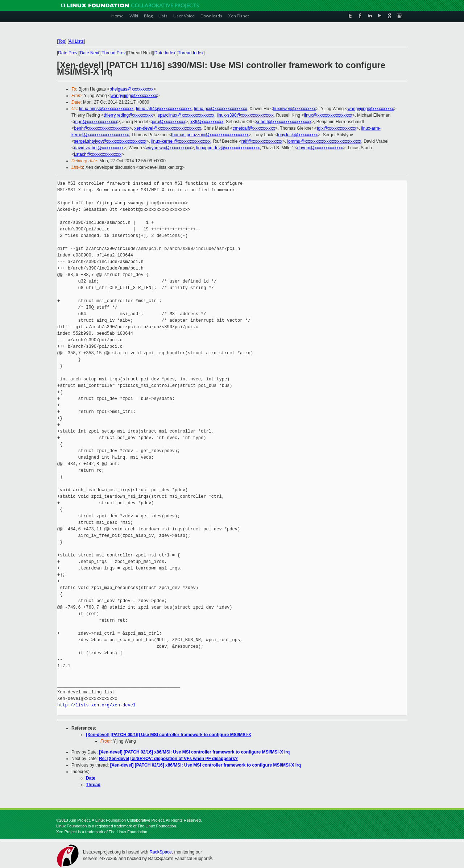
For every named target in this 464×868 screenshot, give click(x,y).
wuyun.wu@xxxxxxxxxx (169, 148)
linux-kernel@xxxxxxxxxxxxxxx (181, 141)
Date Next (89, 53)
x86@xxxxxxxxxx (207, 122)
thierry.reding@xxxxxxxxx (128, 115)
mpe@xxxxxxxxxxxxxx (96, 122)
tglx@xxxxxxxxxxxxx (337, 128)
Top (61, 41)
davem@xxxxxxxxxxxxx (320, 148)
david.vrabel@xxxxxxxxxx (99, 148)
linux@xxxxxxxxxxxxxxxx (328, 115)
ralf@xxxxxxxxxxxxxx (262, 141)
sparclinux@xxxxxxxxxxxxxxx (186, 115)
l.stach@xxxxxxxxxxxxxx (98, 154)
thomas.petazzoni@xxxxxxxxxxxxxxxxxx (210, 135)
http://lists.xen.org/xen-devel (96, 705)
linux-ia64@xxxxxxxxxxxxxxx (164, 109)
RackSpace (160, 852)
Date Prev (68, 53)
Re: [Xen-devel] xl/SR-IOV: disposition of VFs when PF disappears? (168, 759)
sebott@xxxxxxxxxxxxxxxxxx (284, 122)
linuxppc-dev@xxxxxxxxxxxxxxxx (228, 148)
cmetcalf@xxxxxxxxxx (254, 128)
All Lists (76, 41)
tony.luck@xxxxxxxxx (297, 135)
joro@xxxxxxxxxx (169, 122)
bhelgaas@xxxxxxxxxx (131, 89)
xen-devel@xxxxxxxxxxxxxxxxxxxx (168, 128)
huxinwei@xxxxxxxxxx (295, 109)
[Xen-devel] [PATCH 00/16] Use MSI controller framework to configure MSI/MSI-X (169, 735)
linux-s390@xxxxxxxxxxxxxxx (245, 115)
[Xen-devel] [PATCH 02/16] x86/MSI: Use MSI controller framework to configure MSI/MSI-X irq (194, 752)
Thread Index (191, 53)
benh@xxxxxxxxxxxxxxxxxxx (102, 128)
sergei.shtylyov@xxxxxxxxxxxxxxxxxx (110, 141)
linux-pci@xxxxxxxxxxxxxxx (220, 109)
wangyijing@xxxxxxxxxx (134, 96)
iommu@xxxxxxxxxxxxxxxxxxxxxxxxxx (324, 141)
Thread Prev (113, 53)
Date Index (165, 53)
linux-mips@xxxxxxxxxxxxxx (106, 109)
